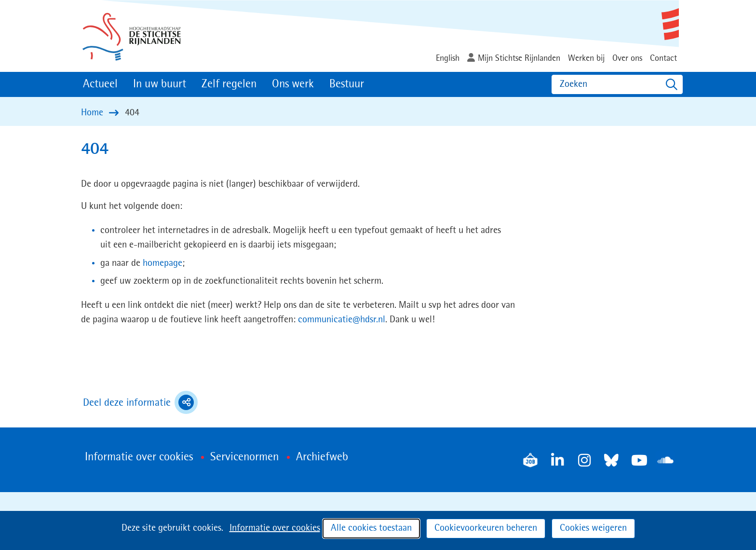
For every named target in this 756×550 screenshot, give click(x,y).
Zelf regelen (229, 84)
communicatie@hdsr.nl (342, 320)
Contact (663, 58)
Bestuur (347, 84)
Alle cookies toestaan (371, 528)
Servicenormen (244, 457)
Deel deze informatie (140, 402)
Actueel (100, 84)
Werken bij (586, 58)
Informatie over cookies (275, 528)
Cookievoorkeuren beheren (486, 528)
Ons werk (293, 84)
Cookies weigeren (593, 528)
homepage (162, 263)
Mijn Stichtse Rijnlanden (519, 58)
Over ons (627, 58)
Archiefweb (322, 457)
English (448, 58)
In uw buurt (160, 84)
